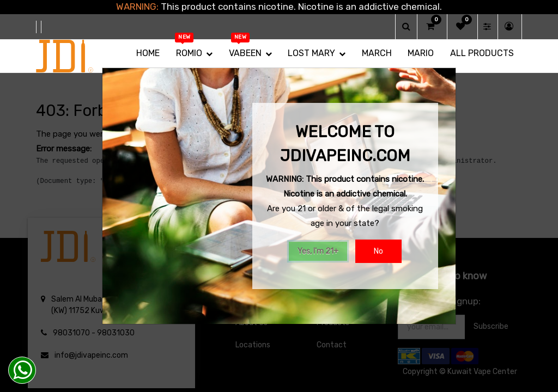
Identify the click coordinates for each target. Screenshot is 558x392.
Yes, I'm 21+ (318, 251)
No (378, 251)
